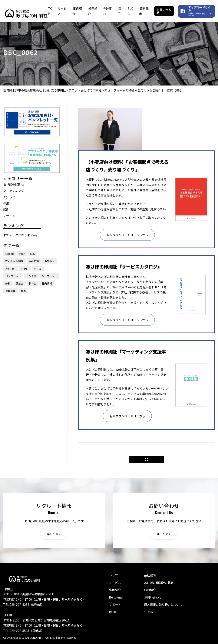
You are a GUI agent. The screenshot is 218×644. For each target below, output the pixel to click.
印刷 (6, 209)
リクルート (151, 612)
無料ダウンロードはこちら (127, 416)
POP (22, 254)
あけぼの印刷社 (14, 184)
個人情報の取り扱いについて (163, 604)
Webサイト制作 (14, 261)
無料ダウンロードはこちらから (127, 235)
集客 (23, 291)
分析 (8, 283)
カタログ (10, 268)
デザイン (9, 216)
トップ (113, 575)
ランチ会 (31, 276)
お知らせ (9, 197)
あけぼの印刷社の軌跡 (159, 583)
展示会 (20, 283)
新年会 (33, 283)
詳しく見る (54, 534)
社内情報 (47, 283)
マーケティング (14, 191)
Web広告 (34, 261)
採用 (6, 203)
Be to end (116, 597)
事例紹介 (115, 590)
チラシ (25, 268)
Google (10, 254)
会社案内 (150, 575)
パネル (38, 268)
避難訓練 (10, 291)
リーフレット (49, 276)
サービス (115, 583)
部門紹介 (150, 590)
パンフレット (13, 276)
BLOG (113, 612)
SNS (32, 254)
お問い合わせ (164, 11)
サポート (115, 604)
